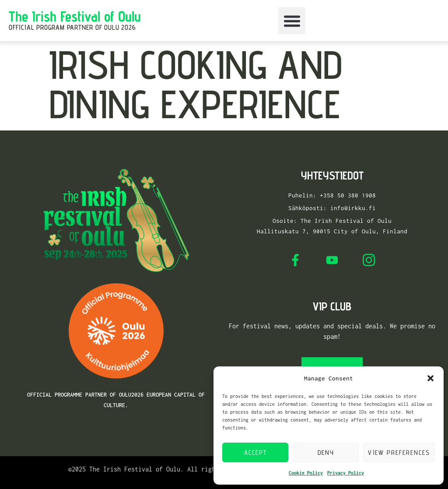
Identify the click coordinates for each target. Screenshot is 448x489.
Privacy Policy (346, 473)
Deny (326, 452)
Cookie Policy (306, 473)
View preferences (399, 452)
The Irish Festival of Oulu (75, 16)
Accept (255, 452)
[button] (430, 378)
